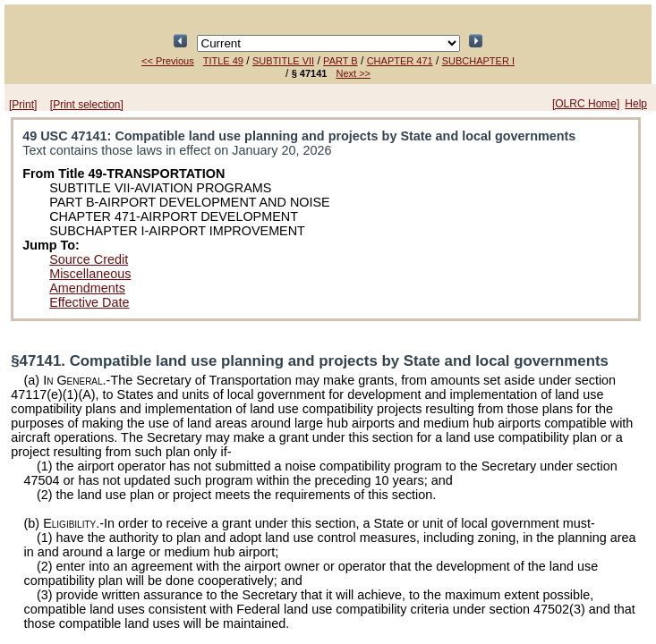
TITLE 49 (223, 61)
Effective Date (89, 302)
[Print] (23, 105)
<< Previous (168, 61)
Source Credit (89, 259)
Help (636, 104)
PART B (341, 61)
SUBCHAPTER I (478, 61)
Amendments (87, 288)
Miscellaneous (90, 274)
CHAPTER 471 (400, 61)
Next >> (353, 73)
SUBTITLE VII (283, 61)
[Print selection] (87, 105)
